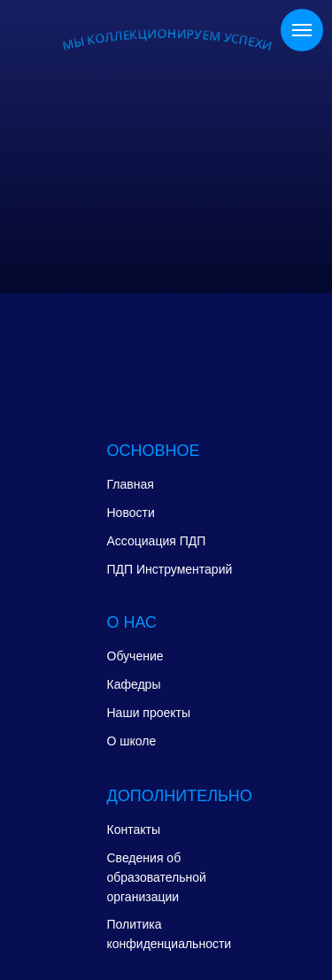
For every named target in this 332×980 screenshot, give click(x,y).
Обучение (135, 656)
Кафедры (134, 684)
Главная (131, 484)
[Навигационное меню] (302, 30)
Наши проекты (149, 713)
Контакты (134, 830)
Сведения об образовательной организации (157, 877)
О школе (132, 741)
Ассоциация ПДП (157, 541)
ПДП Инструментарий (170, 569)
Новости (131, 513)
